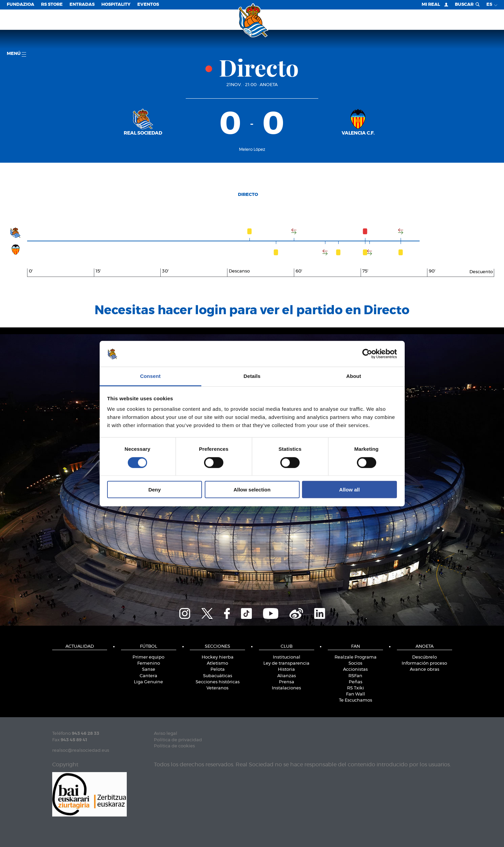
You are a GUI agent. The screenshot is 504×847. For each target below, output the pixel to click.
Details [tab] (252, 376)
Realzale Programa (356, 657)
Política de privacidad (178, 740)
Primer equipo (148, 657)
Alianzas (287, 676)
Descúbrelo (425, 657)
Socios (355, 663)
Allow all (350, 490)
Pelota (218, 670)
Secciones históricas (218, 682)
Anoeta (269, 85)
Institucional (287, 657)
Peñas (356, 682)
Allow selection (252, 490)
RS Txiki (356, 688)
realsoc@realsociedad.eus (81, 751)
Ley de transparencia (286, 663)
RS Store (52, 5)
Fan (356, 647)
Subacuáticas (218, 676)
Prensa (287, 682)
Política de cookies (174, 746)
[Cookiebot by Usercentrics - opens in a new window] (367, 354)
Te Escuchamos (356, 700)
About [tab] (354, 376)
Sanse (149, 670)
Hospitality (116, 5)
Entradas (82, 5)
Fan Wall (356, 694)
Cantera (148, 676)
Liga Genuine (148, 682)
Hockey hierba (218, 657)
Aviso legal (166, 734)
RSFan (355, 676)
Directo (248, 195)
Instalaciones (286, 688)
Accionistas (355, 670)
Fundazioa (21, 5)
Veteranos (217, 688)
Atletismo (217, 663)
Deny (155, 490)
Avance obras (425, 670)
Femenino (149, 663)
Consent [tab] (150, 376)
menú (16, 54)
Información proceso (424, 663)
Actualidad (80, 647)
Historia (286, 670)
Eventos (148, 5)
